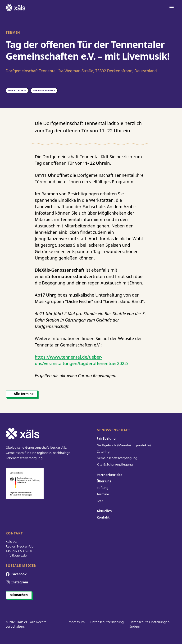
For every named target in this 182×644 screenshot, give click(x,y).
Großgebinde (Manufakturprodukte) (124, 445)
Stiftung (103, 488)
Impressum (76, 622)
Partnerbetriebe (109, 475)
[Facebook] (16, 574)
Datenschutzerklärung (107, 622)
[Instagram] (17, 583)
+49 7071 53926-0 (19, 551)
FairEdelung (106, 438)
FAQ (100, 501)
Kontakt (103, 517)
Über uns (104, 481)
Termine (103, 494)
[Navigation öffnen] (172, 8)
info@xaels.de (16, 555)
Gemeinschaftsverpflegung (117, 458)
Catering (103, 452)
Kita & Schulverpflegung (115, 464)
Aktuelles (104, 511)
